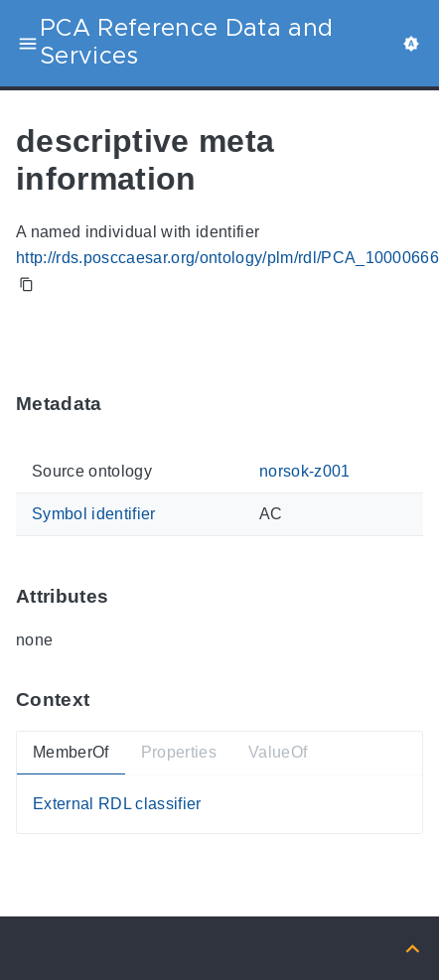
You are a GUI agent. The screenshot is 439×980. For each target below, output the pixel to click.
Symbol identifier (94, 514)
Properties (179, 753)
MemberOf (71, 753)
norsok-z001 (305, 472)
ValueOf (278, 753)
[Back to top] (413, 948)
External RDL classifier (117, 804)
